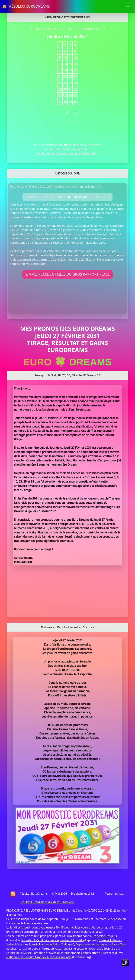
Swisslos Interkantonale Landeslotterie (75, 953)
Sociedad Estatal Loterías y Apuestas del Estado (52, 940)
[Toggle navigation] (128, 6)
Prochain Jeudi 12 (83, 894)
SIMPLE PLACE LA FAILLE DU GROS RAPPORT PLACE (67, 29)
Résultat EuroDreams (34, 894)
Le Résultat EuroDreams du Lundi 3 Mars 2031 (67, 153)
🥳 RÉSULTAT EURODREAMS (26, 6)
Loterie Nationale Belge (45, 944)
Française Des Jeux (105, 936)
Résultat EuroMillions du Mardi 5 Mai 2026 (47, 902)
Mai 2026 (61, 894)
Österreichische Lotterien (72, 949)
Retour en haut (115, 894)
